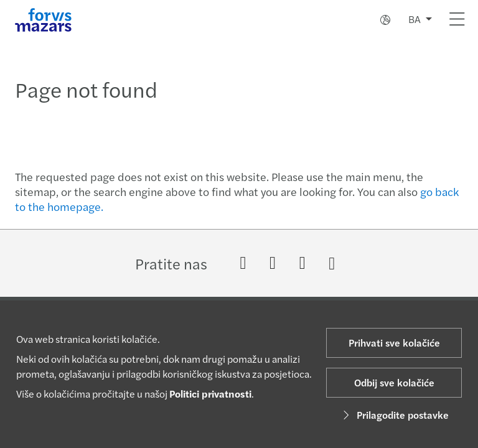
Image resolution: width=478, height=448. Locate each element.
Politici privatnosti (210, 394)
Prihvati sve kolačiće (394, 343)
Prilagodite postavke (394, 415)
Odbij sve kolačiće (394, 382)
